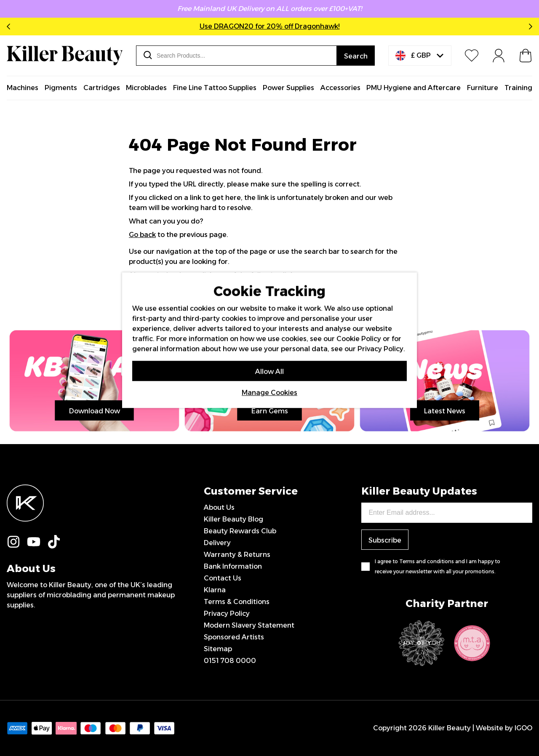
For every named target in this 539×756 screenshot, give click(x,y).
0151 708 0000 (230, 661)
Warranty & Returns (237, 555)
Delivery (217, 543)
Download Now (95, 411)
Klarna (215, 590)
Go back (142, 235)
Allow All (269, 371)
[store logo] (65, 56)
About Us (219, 507)
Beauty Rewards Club (240, 531)
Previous (10, 27)
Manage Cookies (269, 393)
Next (529, 27)
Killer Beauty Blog (233, 519)
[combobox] (236, 56)
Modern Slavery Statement (249, 625)
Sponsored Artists (234, 637)
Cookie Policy (359, 339)
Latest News (445, 411)
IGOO (523, 728)
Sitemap (218, 649)
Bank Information (233, 566)
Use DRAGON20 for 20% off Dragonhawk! (270, 26)
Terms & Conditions (237, 602)
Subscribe (385, 540)
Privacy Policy (227, 614)
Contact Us (223, 578)
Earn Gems (270, 411)
